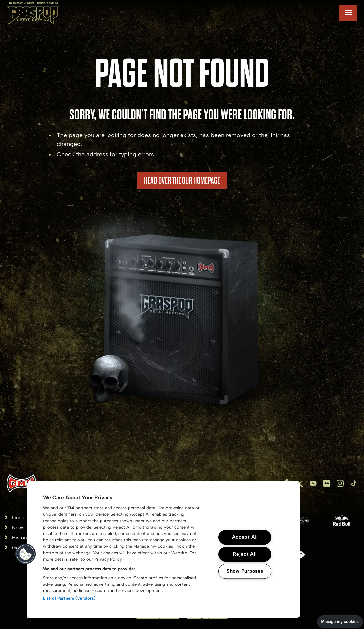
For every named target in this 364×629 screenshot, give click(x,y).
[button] (26, 554)
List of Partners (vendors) (69, 598)
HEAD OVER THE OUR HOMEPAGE (182, 181)
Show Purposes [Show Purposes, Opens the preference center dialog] (245, 571)
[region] (163, 550)
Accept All (245, 537)
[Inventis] (21, 483)
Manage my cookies (340, 622)
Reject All (245, 554)
